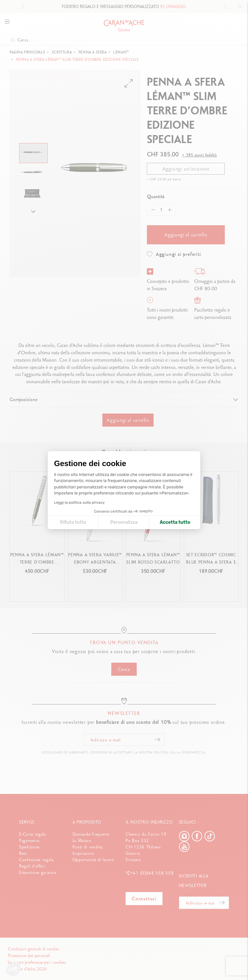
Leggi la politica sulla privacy (79, 502)
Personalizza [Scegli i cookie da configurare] (124, 522)
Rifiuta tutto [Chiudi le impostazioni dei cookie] (73, 522)
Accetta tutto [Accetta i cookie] (175, 522)
